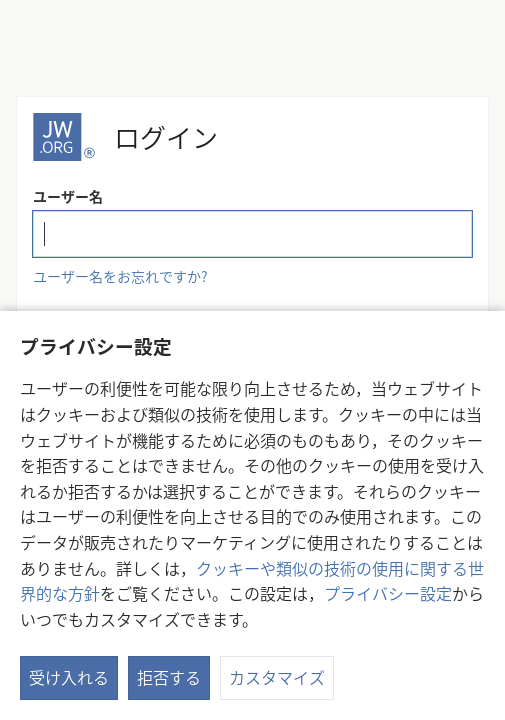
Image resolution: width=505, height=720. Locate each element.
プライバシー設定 (388, 593)
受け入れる (69, 677)
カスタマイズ (277, 677)
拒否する (169, 677)
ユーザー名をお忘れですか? (120, 276)
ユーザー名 (68, 196)
